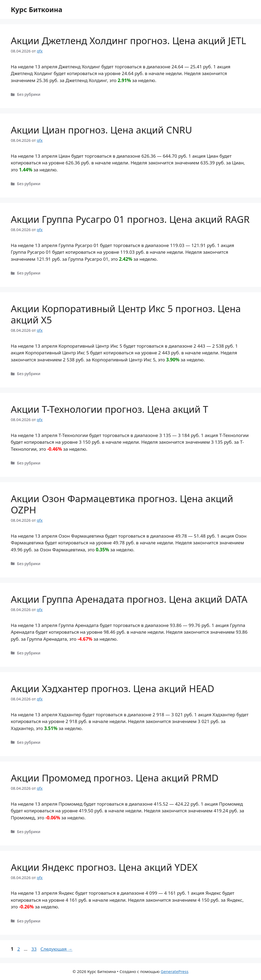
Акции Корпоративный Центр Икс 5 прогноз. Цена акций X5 (126, 314)
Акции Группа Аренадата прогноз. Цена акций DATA (129, 599)
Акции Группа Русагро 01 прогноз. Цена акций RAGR (130, 219)
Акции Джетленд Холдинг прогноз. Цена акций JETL (128, 40)
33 (34, 949)
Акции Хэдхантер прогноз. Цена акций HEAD (112, 688)
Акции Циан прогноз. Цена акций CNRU (101, 130)
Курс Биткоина (37, 9)
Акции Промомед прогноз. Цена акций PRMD (115, 778)
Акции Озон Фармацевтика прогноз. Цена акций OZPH (122, 504)
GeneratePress (175, 971)
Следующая (56, 949)
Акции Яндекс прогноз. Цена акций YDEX (104, 867)
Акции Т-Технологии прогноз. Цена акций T (109, 409)
